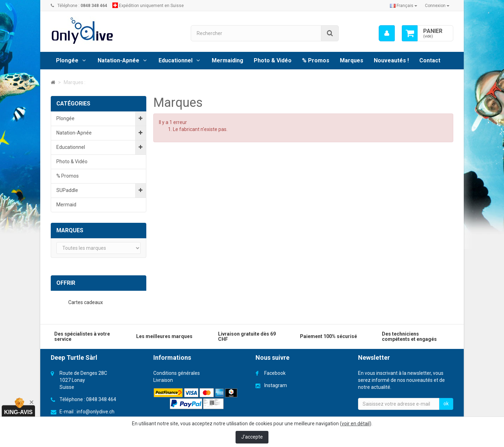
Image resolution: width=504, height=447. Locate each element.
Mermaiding (227, 60)
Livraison (163, 380)
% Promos (316, 60)
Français (404, 6)
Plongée (67, 60)
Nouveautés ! (391, 60)
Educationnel (176, 60)
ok (446, 404)
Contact (430, 60)
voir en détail (356, 424)
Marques (352, 60)
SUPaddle (67, 190)
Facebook (275, 373)
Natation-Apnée (118, 60)
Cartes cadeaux (86, 302)
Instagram (276, 385)
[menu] (387, 33)
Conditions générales (177, 373)
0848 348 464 (101, 399)
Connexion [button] (437, 6)
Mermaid (66, 205)
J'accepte (252, 437)
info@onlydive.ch (96, 412)
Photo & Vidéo (273, 60)
